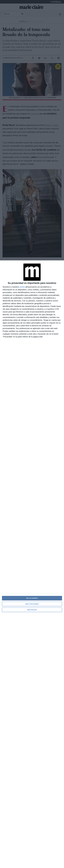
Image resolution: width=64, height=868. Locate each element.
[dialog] (32, 564)
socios (22, 287)
